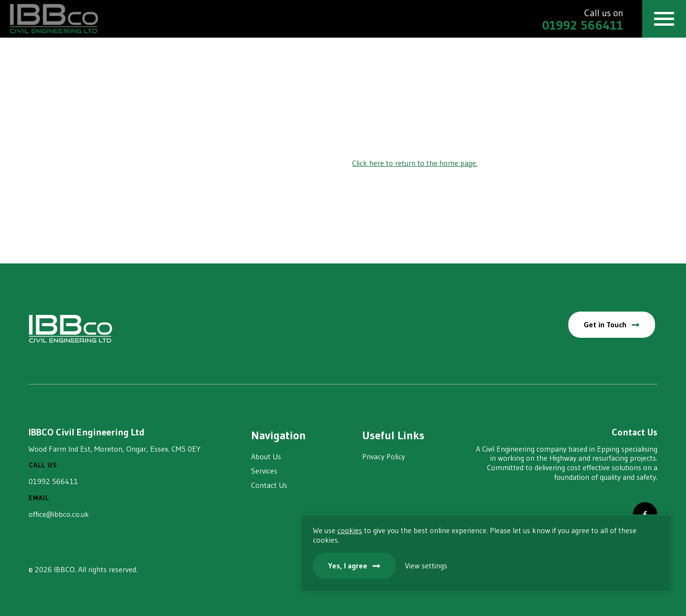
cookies (520, 519)
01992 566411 (53, 481)
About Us (266, 456)
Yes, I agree (518, 564)
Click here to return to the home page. (415, 163)
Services (264, 471)
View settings (598, 564)
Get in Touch (604, 324)
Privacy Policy (383, 456)
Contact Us (269, 485)
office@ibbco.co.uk (59, 514)
